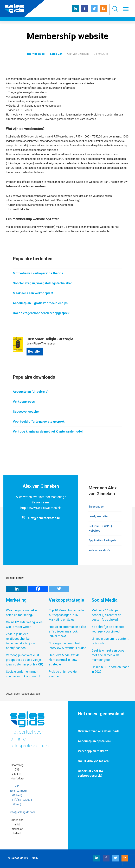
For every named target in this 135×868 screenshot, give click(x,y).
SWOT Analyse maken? (94, 761)
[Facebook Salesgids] (85, 11)
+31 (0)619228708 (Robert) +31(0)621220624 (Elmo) (21, 795)
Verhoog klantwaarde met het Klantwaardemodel (48, 431)
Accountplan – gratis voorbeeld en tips (40, 303)
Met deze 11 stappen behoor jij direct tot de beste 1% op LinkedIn (106, 615)
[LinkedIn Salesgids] (75, 11)
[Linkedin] (17, 589)
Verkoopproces (24, 402)
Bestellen (35, 351)
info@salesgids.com (23, 812)
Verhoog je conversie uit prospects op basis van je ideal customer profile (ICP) (25, 660)
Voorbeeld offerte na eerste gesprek (39, 421)
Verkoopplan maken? (93, 751)
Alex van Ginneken (78, 54)
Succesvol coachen (27, 412)
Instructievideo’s (99, 550)
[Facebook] (38, 589)
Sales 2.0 (56, 54)
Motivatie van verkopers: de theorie (38, 273)
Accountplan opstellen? (95, 741)
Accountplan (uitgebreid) (31, 392)
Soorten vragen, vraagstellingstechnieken (43, 283)
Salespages (96, 507)
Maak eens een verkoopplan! (33, 293)
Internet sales (36, 54)
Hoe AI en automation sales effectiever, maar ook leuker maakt (67, 631)
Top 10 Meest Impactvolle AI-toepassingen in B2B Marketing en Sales (66, 615)
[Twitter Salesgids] (94, 11)
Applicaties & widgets (102, 540)
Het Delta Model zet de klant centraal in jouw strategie (64, 660)
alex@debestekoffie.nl (44, 518)
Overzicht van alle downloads (99, 731)
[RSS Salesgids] (104, 11)
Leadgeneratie (98, 516)
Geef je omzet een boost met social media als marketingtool (108, 655)
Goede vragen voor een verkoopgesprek (41, 313)
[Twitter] (59, 589)
